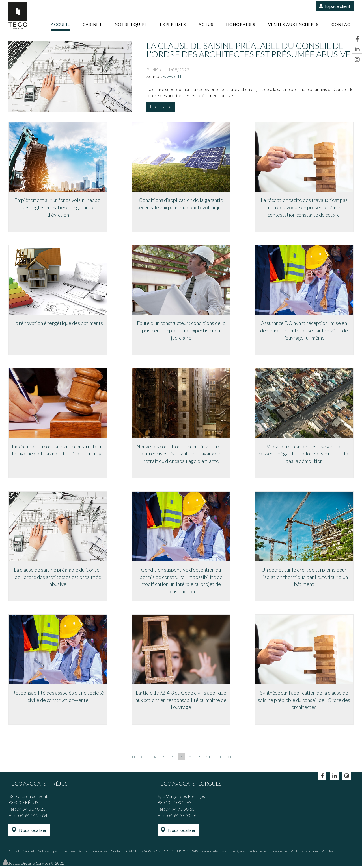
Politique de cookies (305, 853)
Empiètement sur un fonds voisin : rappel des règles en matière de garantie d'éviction (58, 208)
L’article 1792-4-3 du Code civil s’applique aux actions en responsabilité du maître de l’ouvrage (181, 702)
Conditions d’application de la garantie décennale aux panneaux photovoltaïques (181, 204)
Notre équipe (131, 24)
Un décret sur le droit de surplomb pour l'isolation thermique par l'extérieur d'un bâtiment (304, 579)
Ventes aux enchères (293, 24)
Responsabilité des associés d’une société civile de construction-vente (58, 699)
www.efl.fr (173, 76)
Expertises (173, 24)
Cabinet (92, 24)
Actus (206, 24)
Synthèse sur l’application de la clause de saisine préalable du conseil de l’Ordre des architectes (304, 702)
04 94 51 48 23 (31, 811)
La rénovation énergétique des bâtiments (58, 324)
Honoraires (241, 24)
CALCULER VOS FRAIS (143, 853)
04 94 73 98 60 (180, 811)
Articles (328, 853)
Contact (342, 24)
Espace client (338, 6)
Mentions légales (234, 853)
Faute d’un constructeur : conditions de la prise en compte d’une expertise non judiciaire (181, 331)
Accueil (60, 24)
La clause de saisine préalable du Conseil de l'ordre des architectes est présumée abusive (58, 579)
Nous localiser (33, 833)
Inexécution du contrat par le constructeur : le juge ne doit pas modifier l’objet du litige (58, 452)
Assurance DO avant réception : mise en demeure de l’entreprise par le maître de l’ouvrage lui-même (304, 331)
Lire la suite (161, 107)
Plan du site (210, 853)
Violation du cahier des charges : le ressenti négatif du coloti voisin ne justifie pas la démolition (304, 455)
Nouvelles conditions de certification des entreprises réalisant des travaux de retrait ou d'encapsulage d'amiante (181, 455)
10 (208, 759)
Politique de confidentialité (268, 853)
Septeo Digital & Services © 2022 (36, 865)
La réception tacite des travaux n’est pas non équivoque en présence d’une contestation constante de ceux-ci (304, 208)
